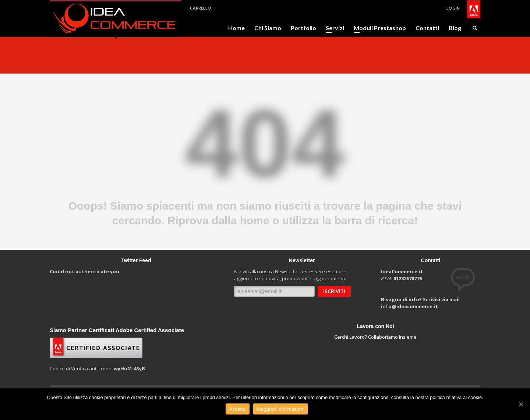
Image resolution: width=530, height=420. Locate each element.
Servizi (333, 28)
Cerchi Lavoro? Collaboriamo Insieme (375, 337)
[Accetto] (521, 404)
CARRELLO (201, 8)
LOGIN (453, 8)
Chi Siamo (268, 28)
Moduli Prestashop (378, 28)
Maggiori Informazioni (281, 409)
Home (236, 28)
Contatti (427, 28)
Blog (455, 28)
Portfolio (303, 28)
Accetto (238, 409)
